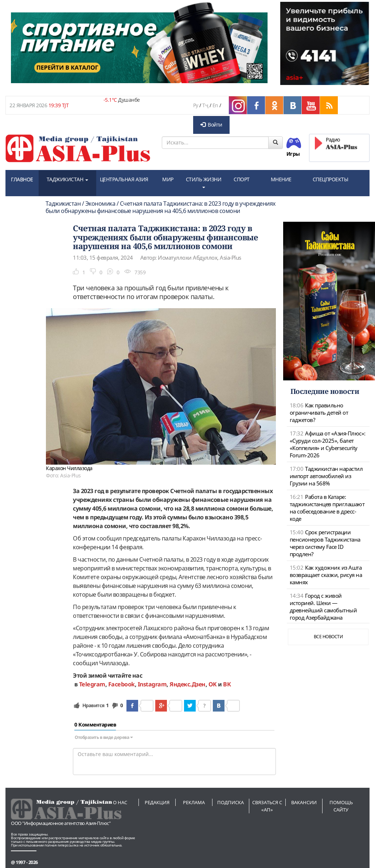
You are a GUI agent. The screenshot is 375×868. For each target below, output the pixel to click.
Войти (211, 125)
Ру (196, 105)
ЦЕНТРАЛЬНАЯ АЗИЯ (124, 179)
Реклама (194, 802)
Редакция (157, 802)
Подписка (231, 802)
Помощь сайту (341, 806)
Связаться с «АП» (267, 806)
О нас (120, 802)
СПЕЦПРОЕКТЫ (331, 179)
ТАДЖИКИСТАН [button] (67, 179)
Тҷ (205, 105)
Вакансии (304, 802)
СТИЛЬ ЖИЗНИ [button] (204, 182)
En (215, 105)
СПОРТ (242, 179)
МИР (168, 179)
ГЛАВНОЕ (22, 179)
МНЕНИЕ (281, 179)
